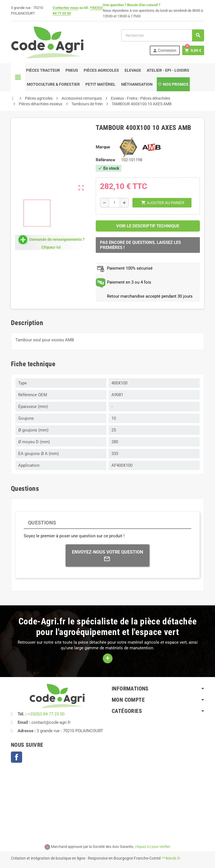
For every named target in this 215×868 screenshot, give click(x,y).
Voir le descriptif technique (148, 226)
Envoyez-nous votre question (107, 556)
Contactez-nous (66, 8)
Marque (103, 147)
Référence (105, 160)
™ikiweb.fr (171, 858)
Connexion (164, 51)
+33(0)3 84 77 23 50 (46, 714)
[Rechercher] (163, 35)
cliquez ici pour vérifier (152, 847)
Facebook (17, 757)
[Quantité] (114, 203)
